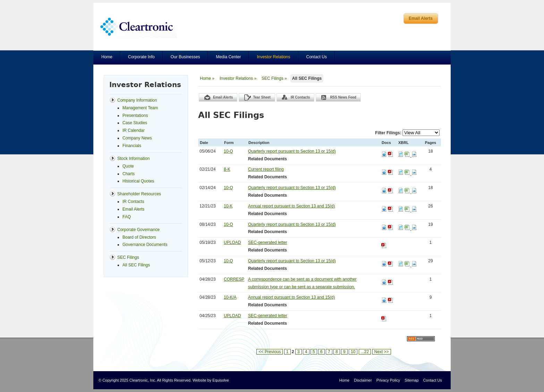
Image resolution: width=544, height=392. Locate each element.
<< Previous (270, 352)
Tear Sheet (262, 97)
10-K (228, 206)
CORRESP (234, 279)
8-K (227, 169)
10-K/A (230, 297)
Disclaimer (363, 380)
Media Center (228, 57)
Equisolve (221, 380)
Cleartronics (138, 27)
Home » (207, 78)
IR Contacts (300, 97)
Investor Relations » (238, 78)
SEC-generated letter (268, 242)
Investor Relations (273, 57)
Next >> (382, 352)
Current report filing (266, 169)
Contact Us (317, 57)
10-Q (228, 151)
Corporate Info (141, 57)
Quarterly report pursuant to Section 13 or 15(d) (292, 151)
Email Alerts (421, 18)
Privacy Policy (388, 380)
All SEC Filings (307, 78)
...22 (365, 352)
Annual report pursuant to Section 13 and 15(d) (291, 206)
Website (199, 380)
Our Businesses (185, 57)
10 (353, 352)
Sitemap (411, 380)
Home (107, 57)
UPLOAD (232, 242)
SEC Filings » (274, 78)
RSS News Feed (343, 97)
